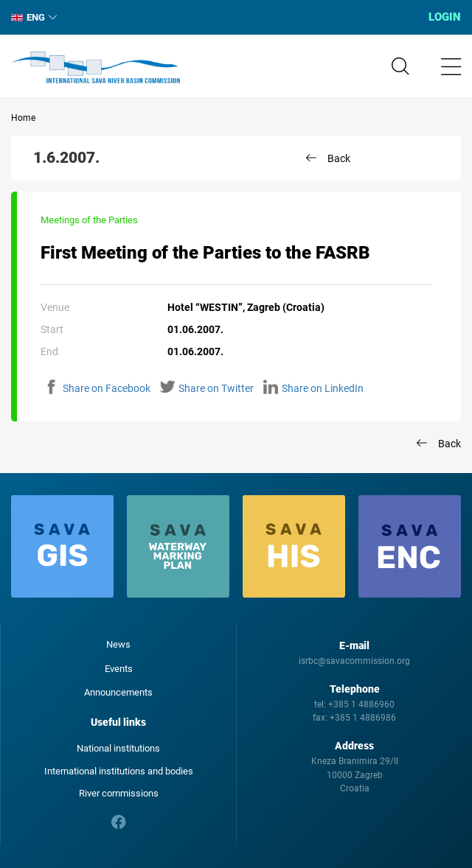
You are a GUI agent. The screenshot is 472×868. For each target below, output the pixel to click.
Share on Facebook (97, 388)
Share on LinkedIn (313, 388)
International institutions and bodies (119, 771)
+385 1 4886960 (361, 704)
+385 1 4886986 (363, 718)
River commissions (119, 793)
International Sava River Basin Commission (96, 68)
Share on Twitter (207, 388)
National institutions (118, 748)
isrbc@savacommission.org (354, 661)
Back (339, 158)
